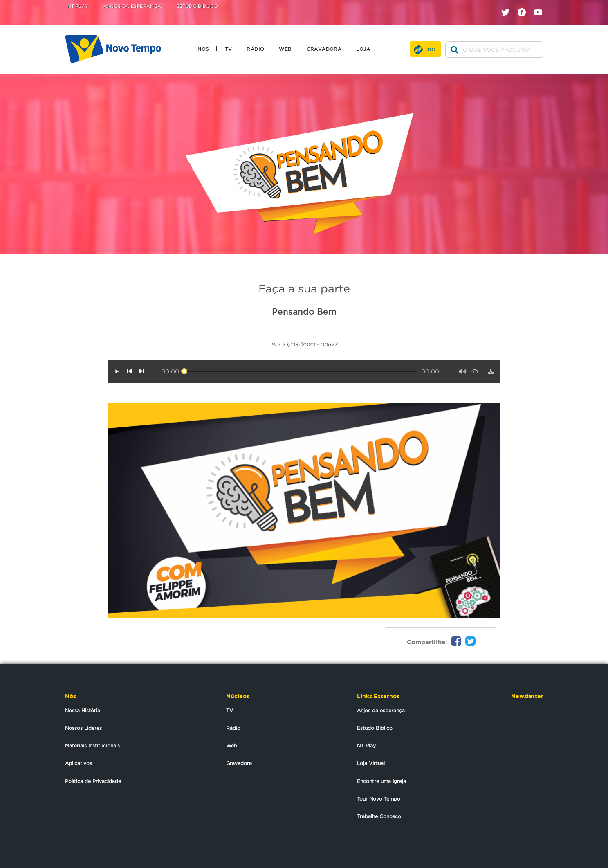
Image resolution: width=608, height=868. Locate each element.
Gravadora (324, 49)
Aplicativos (79, 763)
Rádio (255, 49)
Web (285, 49)
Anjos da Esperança (132, 6)
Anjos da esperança (381, 710)
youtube (541, 5)
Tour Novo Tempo (379, 799)
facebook (525, 5)
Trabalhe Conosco (379, 816)
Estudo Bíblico (197, 6)
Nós (203, 49)
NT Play (78, 6)
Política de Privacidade (93, 781)
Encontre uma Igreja (381, 781)
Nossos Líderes (83, 728)
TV (229, 49)
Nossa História (83, 710)
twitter (508, 5)
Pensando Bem (304, 311)
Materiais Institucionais (92, 745)
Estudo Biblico (375, 728)
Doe (431, 49)
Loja (363, 49)
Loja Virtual (371, 763)
